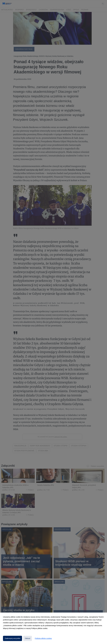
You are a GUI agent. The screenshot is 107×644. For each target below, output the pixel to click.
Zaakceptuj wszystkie (12, 638)
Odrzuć (28, 638)
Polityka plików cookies (43, 638)
